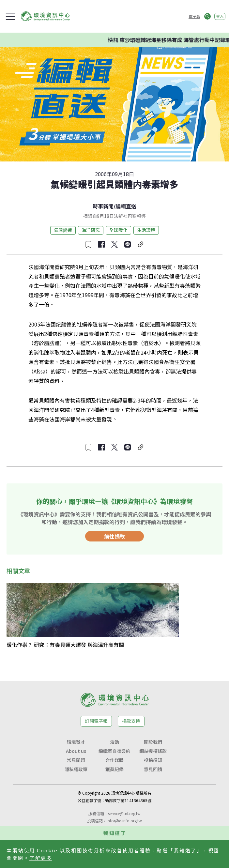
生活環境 (146, 230)
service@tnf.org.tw (124, 813)
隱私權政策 (76, 769)
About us (76, 751)
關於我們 (153, 742)
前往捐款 (114, 536)
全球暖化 (118, 230)
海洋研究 (91, 230)
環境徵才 (76, 742)
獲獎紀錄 (114, 769)
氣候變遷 (63, 230)
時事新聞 (103, 206)
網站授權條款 (153, 751)
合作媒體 (114, 760)
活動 (114, 742)
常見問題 (76, 760)
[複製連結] (141, 244)
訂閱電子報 (96, 721)
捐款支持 (131, 721)
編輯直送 (126, 206)
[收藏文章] (88, 244)
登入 (220, 16)
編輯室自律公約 (114, 751)
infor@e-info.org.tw (124, 821)
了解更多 (41, 858)
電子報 (194, 16)
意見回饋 (153, 769)
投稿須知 (153, 760)
